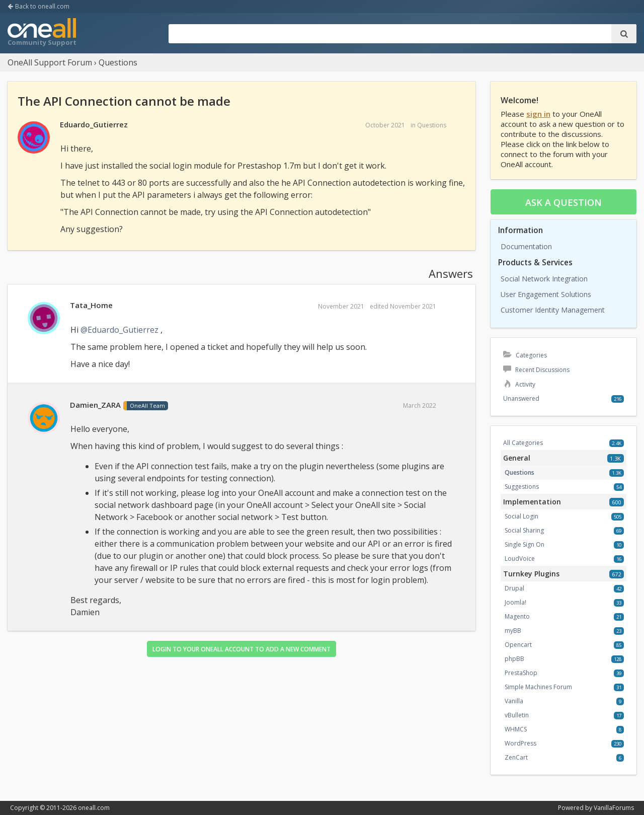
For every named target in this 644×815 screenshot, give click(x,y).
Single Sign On (525, 544)
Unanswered (521, 398)
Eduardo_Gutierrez (94, 124)
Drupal (514, 588)
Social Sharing (524, 530)
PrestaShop (521, 673)
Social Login (521, 516)
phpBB (514, 659)
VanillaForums (614, 808)
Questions (432, 125)
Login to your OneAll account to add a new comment (242, 649)
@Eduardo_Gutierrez (119, 330)
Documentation (526, 246)
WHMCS (516, 729)
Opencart (518, 645)
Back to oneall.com (38, 6)
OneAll (42, 33)
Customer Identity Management (553, 310)
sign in (538, 114)
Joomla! (515, 602)
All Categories (523, 443)
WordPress (520, 743)
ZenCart (516, 757)
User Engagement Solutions (546, 294)
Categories (525, 355)
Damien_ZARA (95, 405)
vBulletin (517, 715)
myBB (513, 631)
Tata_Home (91, 305)
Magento (517, 616)
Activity (519, 384)
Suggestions (522, 487)
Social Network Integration (544, 279)
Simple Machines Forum (538, 687)
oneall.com (94, 808)
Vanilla (514, 701)
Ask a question (563, 202)
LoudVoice (520, 559)
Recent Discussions (536, 370)
